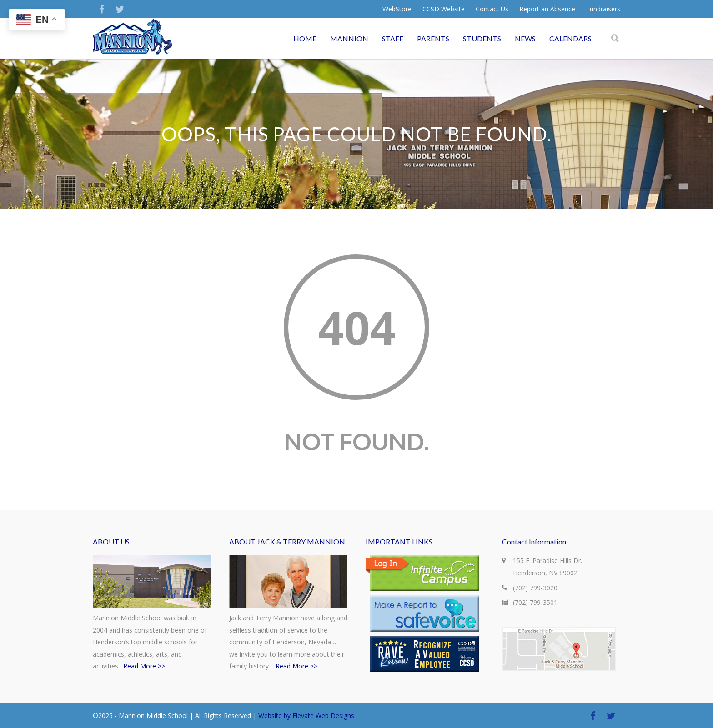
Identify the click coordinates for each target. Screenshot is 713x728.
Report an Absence (547, 9)
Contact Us (492, 9)
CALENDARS (570, 38)
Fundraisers (603, 9)
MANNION (349, 38)
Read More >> (144, 666)
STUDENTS (482, 38)
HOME (305, 38)
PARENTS (433, 38)
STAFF (393, 38)
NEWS (525, 38)
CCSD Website (444, 9)
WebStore (397, 9)
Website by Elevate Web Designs (306, 716)
